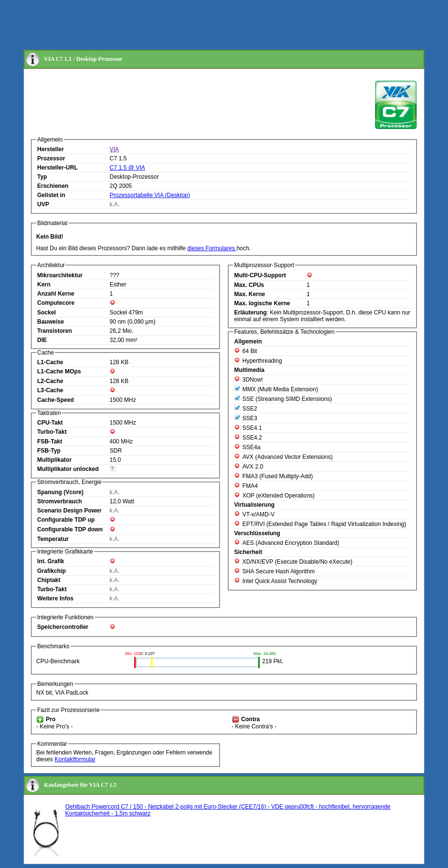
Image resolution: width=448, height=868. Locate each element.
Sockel (47, 313)
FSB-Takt (50, 441)
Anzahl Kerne (56, 294)
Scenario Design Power (69, 511)
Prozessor (51, 158)
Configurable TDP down (70, 529)
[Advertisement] (199, 26)
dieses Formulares (212, 248)
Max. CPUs (249, 285)
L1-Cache (50, 362)
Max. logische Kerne (262, 303)
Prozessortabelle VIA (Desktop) (150, 195)
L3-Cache (50, 390)
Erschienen (53, 186)
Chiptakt (49, 580)
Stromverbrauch (60, 501)
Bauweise (50, 322)
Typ (42, 177)
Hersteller (50, 149)
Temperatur (53, 539)
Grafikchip (51, 571)
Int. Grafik (51, 561)
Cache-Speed (56, 400)
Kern (44, 285)
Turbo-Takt (52, 432)
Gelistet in (51, 195)
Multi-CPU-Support (260, 275)
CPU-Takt (50, 423)
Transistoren (55, 331)
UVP (43, 204)
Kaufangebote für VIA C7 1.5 (80, 785)
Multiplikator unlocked (68, 469)
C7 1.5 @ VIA (127, 168)
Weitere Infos (55, 598)
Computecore (56, 303)
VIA (114, 149)
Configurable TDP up (66, 520)
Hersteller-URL (57, 168)
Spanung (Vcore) (60, 492)
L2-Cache (50, 381)
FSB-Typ (49, 451)
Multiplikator (54, 460)
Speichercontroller (63, 627)
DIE (42, 340)
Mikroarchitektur (60, 275)
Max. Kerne (250, 294)
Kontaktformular (75, 759)
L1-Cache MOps (59, 371)
